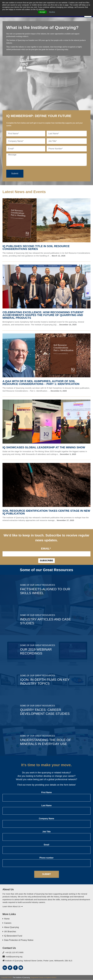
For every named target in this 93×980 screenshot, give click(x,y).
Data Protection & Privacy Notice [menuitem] (19, 940)
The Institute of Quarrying (21, 977)
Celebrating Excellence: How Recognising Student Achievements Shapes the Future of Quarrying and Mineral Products (43, 315)
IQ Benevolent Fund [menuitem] (13, 936)
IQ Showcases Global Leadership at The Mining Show (44, 447)
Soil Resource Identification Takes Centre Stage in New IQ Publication (43, 512)
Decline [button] (52, 12)
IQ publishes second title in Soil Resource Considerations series (36, 248)
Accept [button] (42, 12)
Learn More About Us (13, 906)
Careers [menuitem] (8, 923)
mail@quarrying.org (14, 957)
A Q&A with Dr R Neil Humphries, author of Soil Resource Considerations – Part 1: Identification (41, 383)
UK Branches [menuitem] (10, 932)
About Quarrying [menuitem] (12, 927)
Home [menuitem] (7, 919)
